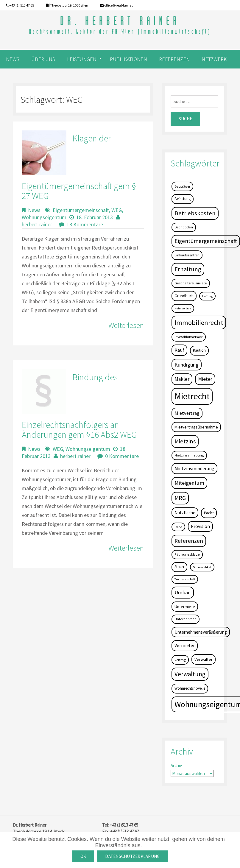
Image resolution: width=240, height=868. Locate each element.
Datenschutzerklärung (132, 856)
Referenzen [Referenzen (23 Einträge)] (189, 541)
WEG (117, 210)
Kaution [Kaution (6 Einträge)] (199, 350)
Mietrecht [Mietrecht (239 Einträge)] (192, 396)
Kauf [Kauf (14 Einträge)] (179, 350)
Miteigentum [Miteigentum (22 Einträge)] (189, 483)
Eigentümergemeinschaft (81, 210)
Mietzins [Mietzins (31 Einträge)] (185, 441)
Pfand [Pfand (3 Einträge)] (178, 527)
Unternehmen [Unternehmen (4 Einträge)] (186, 619)
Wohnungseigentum (44, 217)
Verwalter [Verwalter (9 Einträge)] (204, 659)
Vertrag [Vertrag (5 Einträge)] (180, 660)
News (34, 210)
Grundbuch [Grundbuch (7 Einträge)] (184, 296)
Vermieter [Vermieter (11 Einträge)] (185, 645)
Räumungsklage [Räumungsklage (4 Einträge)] (187, 554)
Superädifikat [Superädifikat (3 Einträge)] (202, 567)
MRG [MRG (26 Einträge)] (180, 498)
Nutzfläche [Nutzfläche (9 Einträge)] (185, 513)
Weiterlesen (126, 325)
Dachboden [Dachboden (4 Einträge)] (184, 227)
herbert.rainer (37, 224)
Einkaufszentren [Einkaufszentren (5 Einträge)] (187, 255)
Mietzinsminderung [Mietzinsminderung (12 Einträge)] (194, 468)
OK (83, 856)
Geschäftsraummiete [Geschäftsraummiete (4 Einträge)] (191, 283)
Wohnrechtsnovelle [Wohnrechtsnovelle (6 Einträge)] (190, 688)
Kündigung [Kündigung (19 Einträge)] (187, 365)
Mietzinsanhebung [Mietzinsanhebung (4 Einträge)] (189, 455)
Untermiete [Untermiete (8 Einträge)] (185, 607)
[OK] (233, 850)
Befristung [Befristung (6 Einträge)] (183, 199)
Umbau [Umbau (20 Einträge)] (183, 592)
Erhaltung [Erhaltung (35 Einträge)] (188, 269)
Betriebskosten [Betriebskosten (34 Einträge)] (195, 213)
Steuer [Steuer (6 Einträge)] (179, 567)
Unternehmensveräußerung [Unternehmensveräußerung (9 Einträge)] (201, 632)
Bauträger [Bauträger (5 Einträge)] (182, 186)
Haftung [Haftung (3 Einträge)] (207, 296)
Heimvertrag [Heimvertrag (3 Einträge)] (183, 308)
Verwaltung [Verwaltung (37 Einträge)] (190, 674)
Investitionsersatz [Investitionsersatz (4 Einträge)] (189, 337)
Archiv (176, 765)
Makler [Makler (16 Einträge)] (182, 379)
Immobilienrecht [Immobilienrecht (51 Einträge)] (199, 322)
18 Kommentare (85, 224)
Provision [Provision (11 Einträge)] (200, 526)
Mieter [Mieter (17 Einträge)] (205, 379)
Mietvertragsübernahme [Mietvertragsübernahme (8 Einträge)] (196, 427)
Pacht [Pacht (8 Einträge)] (209, 513)
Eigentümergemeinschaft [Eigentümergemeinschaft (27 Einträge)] (206, 241)
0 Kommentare (122, 456)
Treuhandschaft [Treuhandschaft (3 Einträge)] (185, 579)
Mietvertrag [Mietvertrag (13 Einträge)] (187, 413)
